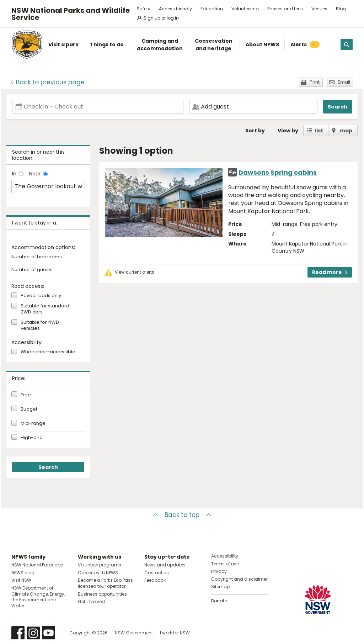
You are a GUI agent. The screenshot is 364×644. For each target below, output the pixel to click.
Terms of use (225, 564)
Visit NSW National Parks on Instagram (33, 633)
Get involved (91, 601)
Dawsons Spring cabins (278, 172)
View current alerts (135, 272)
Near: (36, 174)
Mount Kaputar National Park (307, 244)
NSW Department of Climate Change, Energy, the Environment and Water (38, 597)
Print (315, 82)
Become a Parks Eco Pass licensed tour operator (105, 583)
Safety (143, 9)
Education (212, 9)
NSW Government (134, 633)
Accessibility (225, 556)
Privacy (219, 571)
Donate (219, 601)
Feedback (155, 580)
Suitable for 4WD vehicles (40, 326)
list (319, 131)
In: (15, 174)
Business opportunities (102, 594)
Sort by (255, 131)
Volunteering (245, 9)
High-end (32, 438)
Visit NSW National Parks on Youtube (49, 633)
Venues (319, 9)
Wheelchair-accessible (48, 352)
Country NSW (288, 251)
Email (344, 82)
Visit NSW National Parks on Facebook (18, 633)
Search (338, 107)
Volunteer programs (100, 565)
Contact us (157, 573)
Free (26, 395)
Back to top (182, 515)
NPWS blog (23, 573)
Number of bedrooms (37, 257)
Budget (29, 409)
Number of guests (32, 270)
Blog (341, 9)
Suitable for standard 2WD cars (45, 309)
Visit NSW (21, 580)
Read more (330, 272)
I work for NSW (175, 633)
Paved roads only (41, 296)
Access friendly (175, 9)
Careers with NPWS (98, 573)
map (346, 131)
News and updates (165, 565)
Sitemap (220, 587)
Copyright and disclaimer (239, 579)
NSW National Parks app (37, 565)
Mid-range (33, 423)
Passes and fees (285, 9)
